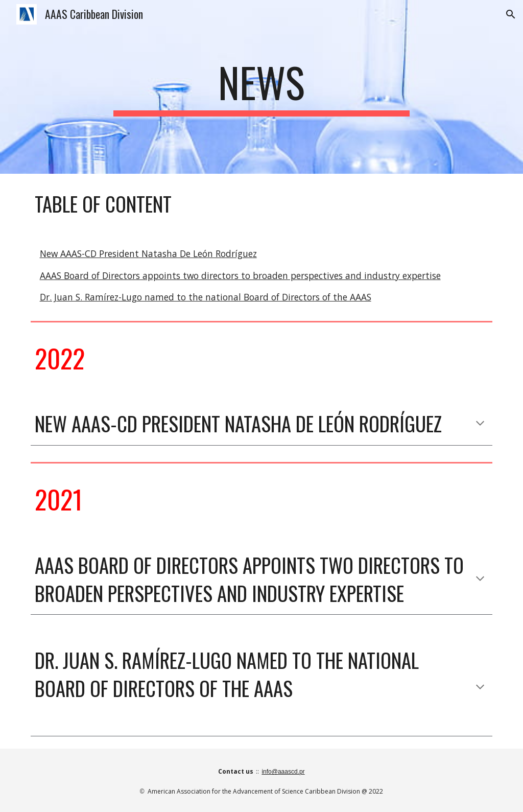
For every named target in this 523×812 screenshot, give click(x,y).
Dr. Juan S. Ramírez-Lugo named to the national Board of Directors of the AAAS (206, 297)
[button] (511, 14)
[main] (261, 87)
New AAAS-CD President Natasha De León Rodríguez (148, 253)
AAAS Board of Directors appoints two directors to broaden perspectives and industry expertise (240, 275)
